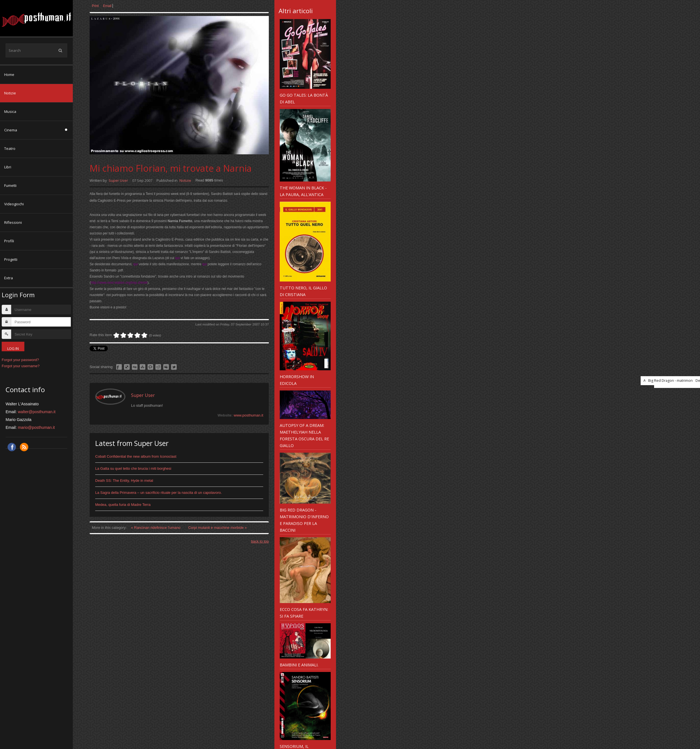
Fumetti (10, 185)
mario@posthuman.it (36, 427)
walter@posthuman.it (37, 412)
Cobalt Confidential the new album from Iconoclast (136, 456)
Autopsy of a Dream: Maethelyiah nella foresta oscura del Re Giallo (304, 435)
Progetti (11, 259)
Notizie (10, 93)
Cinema (11, 130)
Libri (8, 167)
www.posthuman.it (249, 415)
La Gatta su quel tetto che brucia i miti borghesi (133, 468)
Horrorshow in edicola (297, 380)
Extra (9, 278)
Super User (118, 180)
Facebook (12, 447)
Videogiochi (14, 204)
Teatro (10, 148)
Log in (13, 348)
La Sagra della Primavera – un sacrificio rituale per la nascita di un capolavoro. (158, 493)
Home (9, 75)
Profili (9, 241)
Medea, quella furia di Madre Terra (123, 505)
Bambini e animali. (299, 665)
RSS (24, 447)
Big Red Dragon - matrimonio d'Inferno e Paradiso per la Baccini (304, 520)
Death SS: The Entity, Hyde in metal (124, 481)
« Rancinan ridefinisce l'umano (156, 528)
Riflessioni (13, 222)
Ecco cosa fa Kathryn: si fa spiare (304, 613)
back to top (260, 541)
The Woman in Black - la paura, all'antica (303, 191)
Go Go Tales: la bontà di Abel (304, 98)
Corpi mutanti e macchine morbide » (217, 528)
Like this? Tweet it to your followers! (174, 367)
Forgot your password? (20, 360)
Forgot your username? (21, 366)
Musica (10, 111)
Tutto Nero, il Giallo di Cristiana (303, 291)
